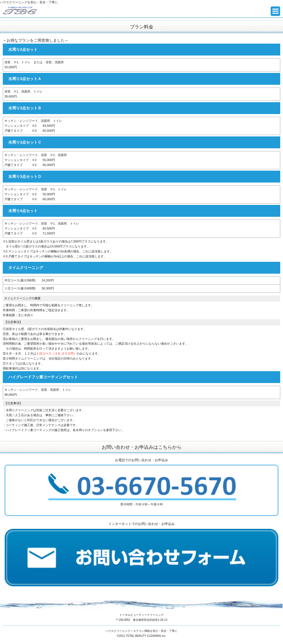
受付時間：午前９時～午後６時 (141, 490)
